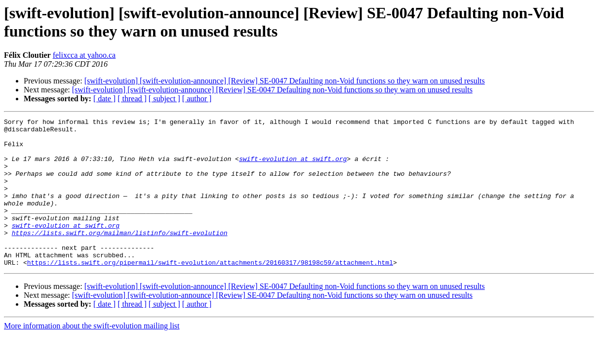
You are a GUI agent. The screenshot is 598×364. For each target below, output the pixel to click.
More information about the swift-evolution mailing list (92, 355)
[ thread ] (132, 99)
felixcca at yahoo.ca (84, 55)
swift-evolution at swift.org (293, 167)
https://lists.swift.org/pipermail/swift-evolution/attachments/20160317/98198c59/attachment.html (210, 292)
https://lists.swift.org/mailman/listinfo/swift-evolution (120, 256)
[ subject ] (164, 99)
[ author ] (197, 99)
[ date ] (104, 99)
